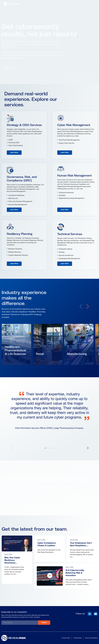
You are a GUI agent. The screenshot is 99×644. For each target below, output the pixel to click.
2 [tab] (48, 448)
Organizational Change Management (71, 198)
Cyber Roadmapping (15, 146)
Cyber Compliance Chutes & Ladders (47, 544)
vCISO (11, 140)
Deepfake (62, 195)
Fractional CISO (14, 143)
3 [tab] (51, 448)
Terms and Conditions (91, 638)
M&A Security (13, 198)
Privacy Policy (66, 638)
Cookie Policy (78, 638)
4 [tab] (54, 448)
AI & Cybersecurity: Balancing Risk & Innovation (75, 573)
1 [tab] (45, 448)
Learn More (14, 153)
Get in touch (9, 68)
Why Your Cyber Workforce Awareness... (12, 560)
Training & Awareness (66, 193)
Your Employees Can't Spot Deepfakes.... (81, 544)
